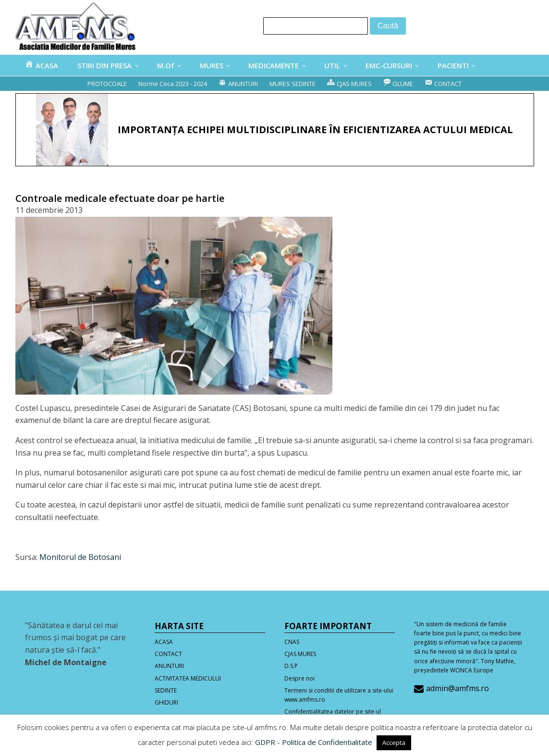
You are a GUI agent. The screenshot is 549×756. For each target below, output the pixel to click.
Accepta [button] (394, 743)
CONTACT (168, 654)
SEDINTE (166, 690)
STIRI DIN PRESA (104, 65)
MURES (212, 65)
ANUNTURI (169, 666)
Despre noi (299, 678)
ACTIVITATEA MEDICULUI (188, 678)
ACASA (164, 642)
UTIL (332, 65)
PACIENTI (453, 65)
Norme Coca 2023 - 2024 (173, 84)
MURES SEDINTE (293, 84)
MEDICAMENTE (274, 65)
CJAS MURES (300, 654)
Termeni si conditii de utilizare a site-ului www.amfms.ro (339, 695)
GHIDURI (166, 702)
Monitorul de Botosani (80, 557)
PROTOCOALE (107, 84)
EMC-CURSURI (389, 65)
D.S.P (291, 666)
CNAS (292, 642)
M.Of (166, 65)
